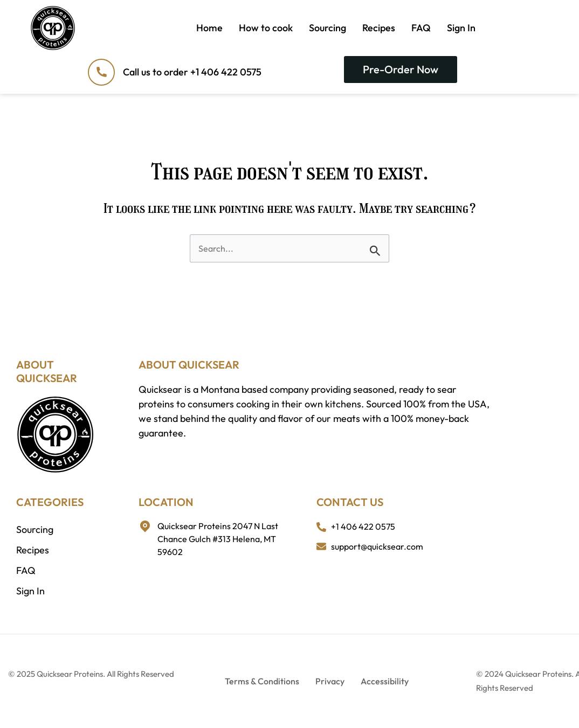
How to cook (266, 28)
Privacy (330, 681)
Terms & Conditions (262, 681)
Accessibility (385, 681)
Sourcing (328, 28)
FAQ (421, 28)
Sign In (461, 28)
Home (209, 28)
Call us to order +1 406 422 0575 (192, 72)
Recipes (379, 28)
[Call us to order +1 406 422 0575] (101, 72)
